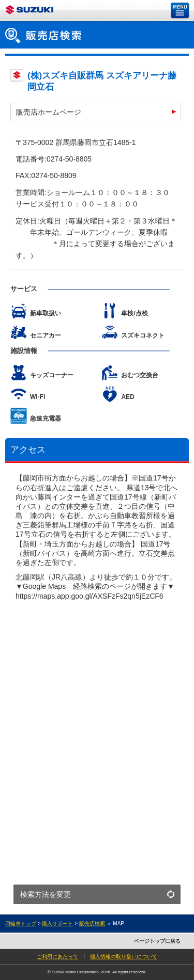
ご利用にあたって (57, 957)
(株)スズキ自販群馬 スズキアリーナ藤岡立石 (102, 81)
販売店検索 (92, 923)
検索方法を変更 (46, 894)
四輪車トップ (21, 923)
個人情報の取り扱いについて (124, 957)
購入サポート (57, 923)
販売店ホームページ (49, 112)
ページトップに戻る (157, 941)
